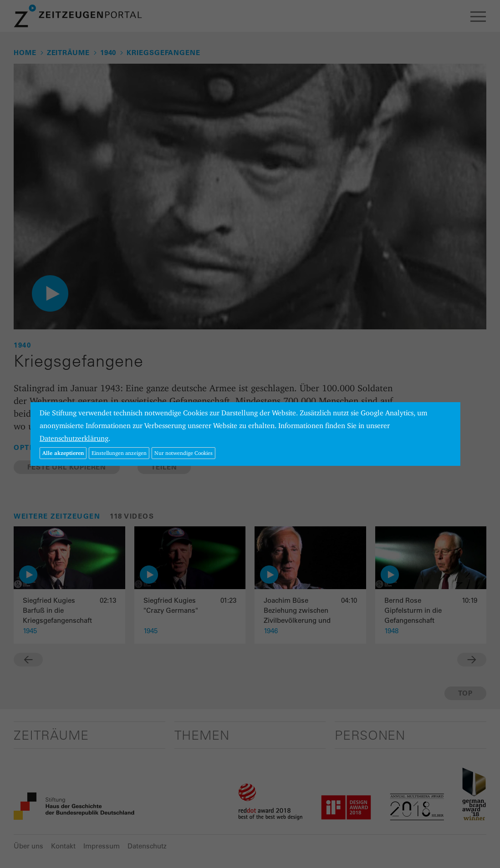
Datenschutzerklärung (74, 438)
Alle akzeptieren (63, 453)
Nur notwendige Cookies (184, 453)
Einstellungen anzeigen (119, 453)
